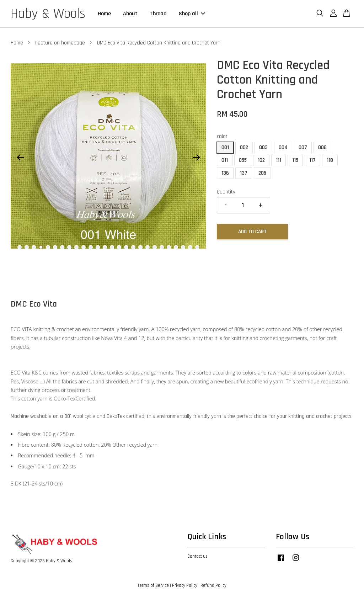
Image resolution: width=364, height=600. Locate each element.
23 (176, 247)
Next (197, 158)
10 (84, 247)
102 (261, 160)
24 (183, 247)
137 (244, 173)
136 (225, 173)
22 (169, 247)
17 (133, 247)
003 (263, 147)
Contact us (197, 556)
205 (262, 173)
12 (98, 247)
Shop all (192, 14)
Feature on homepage (60, 43)
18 (140, 247)
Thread (158, 14)
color (222, 136)
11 (91, 247)
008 (322, 147)
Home (104, 14)
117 (312, 160)
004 (283, 147)
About (130, 14)
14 (112, 247)
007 (303, 147)
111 (279, 160)
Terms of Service (153, 585)
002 (244, 147)
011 (225, 160)
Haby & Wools (48, 14)
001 (225, 147)
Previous (20, 158)
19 (148, 247)
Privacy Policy (185, 585)
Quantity (226, 192)
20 (155, 247)
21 (162, 247)
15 (119, 247)
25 (190, 247)
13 (105, 247)
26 (197, 247)
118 (330, 160)
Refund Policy (213, 585)
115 (295, 160)
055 (243, 160)
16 (126, 247)
